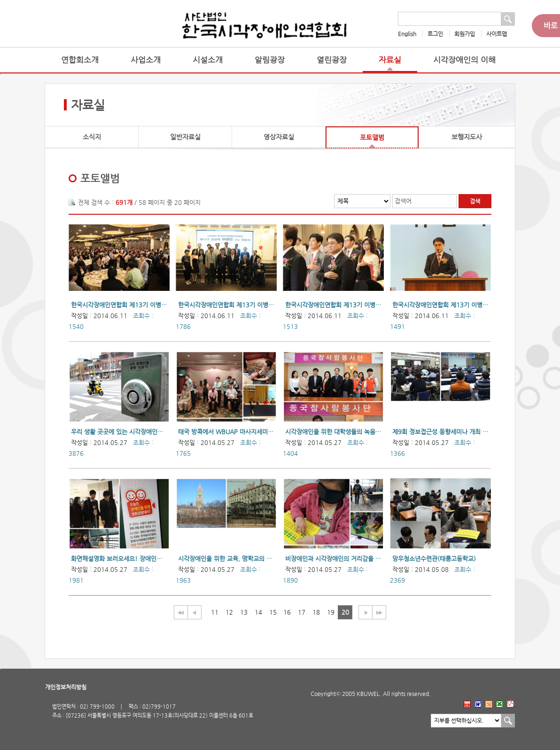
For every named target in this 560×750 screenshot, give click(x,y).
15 (273, 612)
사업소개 (146, 60)
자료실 (390, 60)
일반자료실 (185, 137)
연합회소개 (80, 60)
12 (229, 612)
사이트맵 (497, 34)
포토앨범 (372, 137)
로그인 (435, 34)
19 (331, 612)
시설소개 (208, 60)
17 (302, 612)
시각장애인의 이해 (464, 60)
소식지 (92, 137)
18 (316, 612)
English (407, 34)
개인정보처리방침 (66, 687)
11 (215, 612)
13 (244, 612)
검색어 (403, 201)
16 (287, 612)
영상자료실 (279, 137)
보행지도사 (467, 137)
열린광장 (332, 60)
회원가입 (465, 34)
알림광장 (270, 60)
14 (258, 612)
